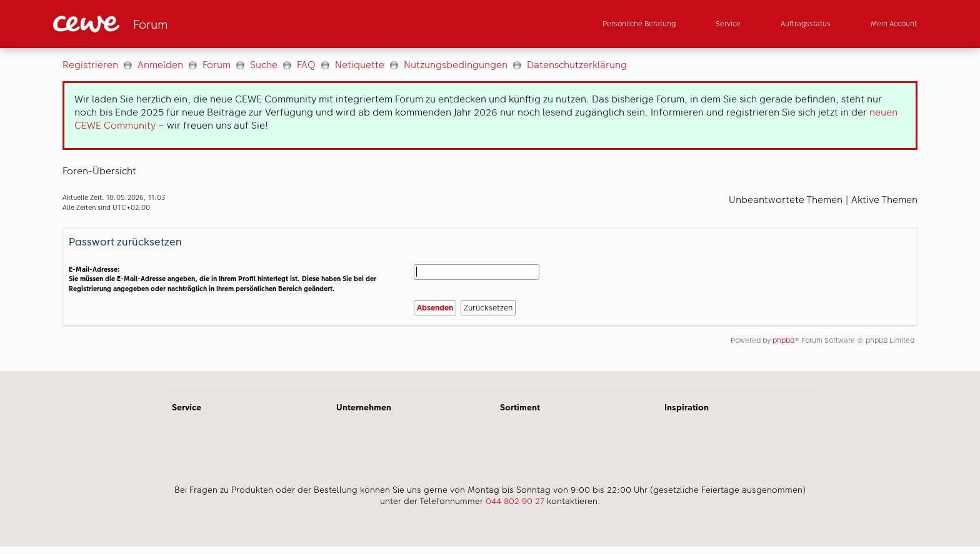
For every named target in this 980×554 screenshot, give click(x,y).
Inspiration (687, 407)
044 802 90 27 (515, 501)
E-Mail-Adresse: (94, 270)
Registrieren (90, 65)
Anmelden (160, 65)
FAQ (306, 65)
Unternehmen (364, 407)
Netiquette (360, 65)
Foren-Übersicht (99, 171)
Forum (217, 65)
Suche (264, 65)
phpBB (783, 340)
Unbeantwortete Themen (786, 200)
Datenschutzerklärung (577, 65)
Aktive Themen (884, 200)
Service (187, 407)
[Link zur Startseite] (176, 24)
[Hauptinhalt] (490, 210)
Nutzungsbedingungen (456, 65)
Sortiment (520, 407)
